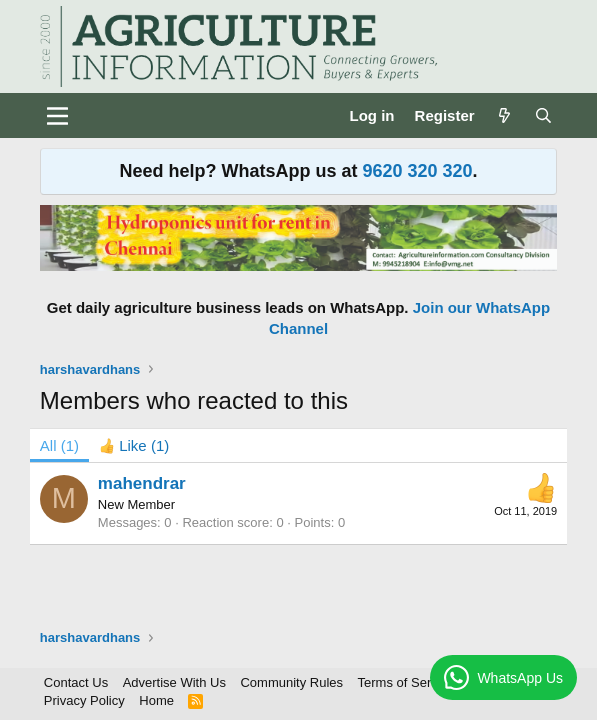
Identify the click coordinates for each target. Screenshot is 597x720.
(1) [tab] (59, 445)
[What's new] (504, 115)
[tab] (134, 445)
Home (156, 700)
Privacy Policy (84, 700)
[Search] (543, 115)
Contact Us (76, 682)
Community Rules (291, 682)
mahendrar (142, 483)
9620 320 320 (417, 171)
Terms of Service (406, 682)
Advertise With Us (174, 682)
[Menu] (57, 116)
